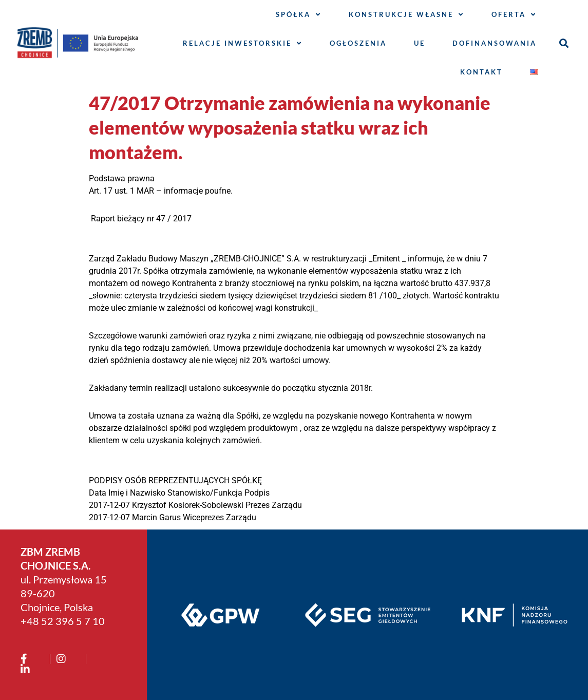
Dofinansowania (495, 43)
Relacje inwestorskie (243, 43)
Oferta (514, 15)
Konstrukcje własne (406, 15)
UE (420, 43)
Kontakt (481, 72)
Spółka (299, 15)
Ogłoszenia (358, 43)
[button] (564, 43)
